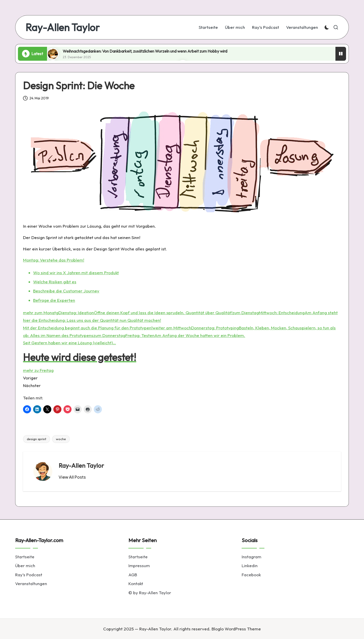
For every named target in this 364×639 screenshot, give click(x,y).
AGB (133, 575)
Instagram (252, 557)
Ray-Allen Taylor (63, 27)
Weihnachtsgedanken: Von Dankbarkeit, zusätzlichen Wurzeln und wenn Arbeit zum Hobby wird (145, 51)
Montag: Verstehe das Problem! (54, 260)
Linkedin (250, 566)
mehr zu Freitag (38, 370)
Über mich (25, 566)
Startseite (25, 557)
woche (61, 439)
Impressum (139, 566)
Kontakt (136, 583)
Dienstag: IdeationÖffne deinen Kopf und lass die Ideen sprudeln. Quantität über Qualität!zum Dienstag (159, 313)
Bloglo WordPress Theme (236, 629)
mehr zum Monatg (41, 313)
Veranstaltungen (31, 583)
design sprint (37, 439)
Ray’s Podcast (29, 575)
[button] (72, 477)
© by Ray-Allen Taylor (150, 593)
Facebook (251, 575)
